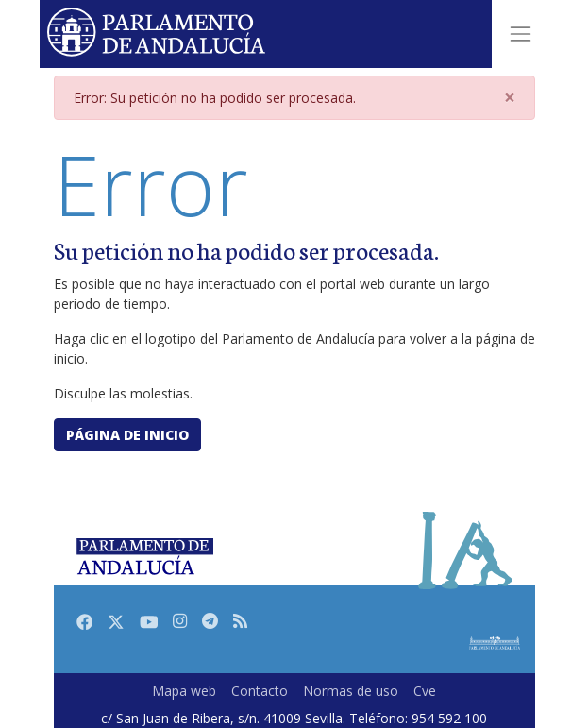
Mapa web (184, 691)
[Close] (510, 98)
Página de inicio (127, 435)
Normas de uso (351, 691)
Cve (425, 691)
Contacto (260, 691)
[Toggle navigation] (520, 34)
